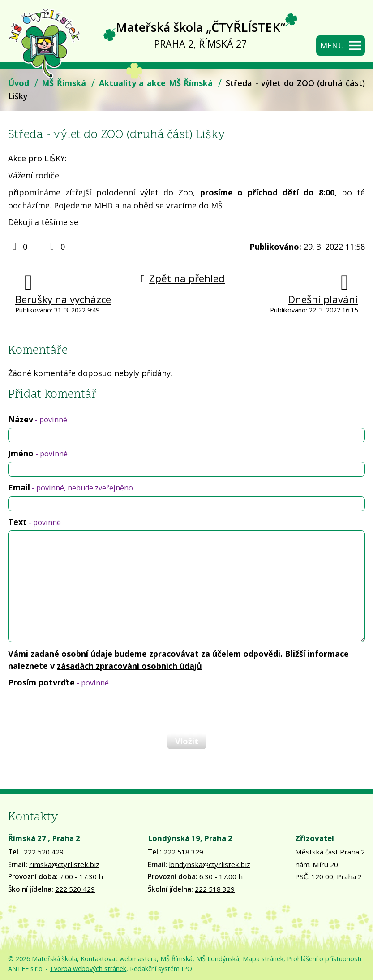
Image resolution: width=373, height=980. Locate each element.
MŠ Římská (64, 83)
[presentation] (75, 710)
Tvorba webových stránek (88, 969)
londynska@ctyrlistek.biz (210, 864)
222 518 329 (183, 852)
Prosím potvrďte (58, 682)
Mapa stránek (263, 959)
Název (38, 419)
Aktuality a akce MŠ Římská (156, 83)
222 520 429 (44, 852)
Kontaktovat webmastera (119, 959)
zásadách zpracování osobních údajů (129, 666)
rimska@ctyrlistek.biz (64, 864)
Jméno (38, 453)
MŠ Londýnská (218, 959)
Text (34, 522)
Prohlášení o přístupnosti (324, 959)
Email (71, 487)
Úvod (19, 83)
